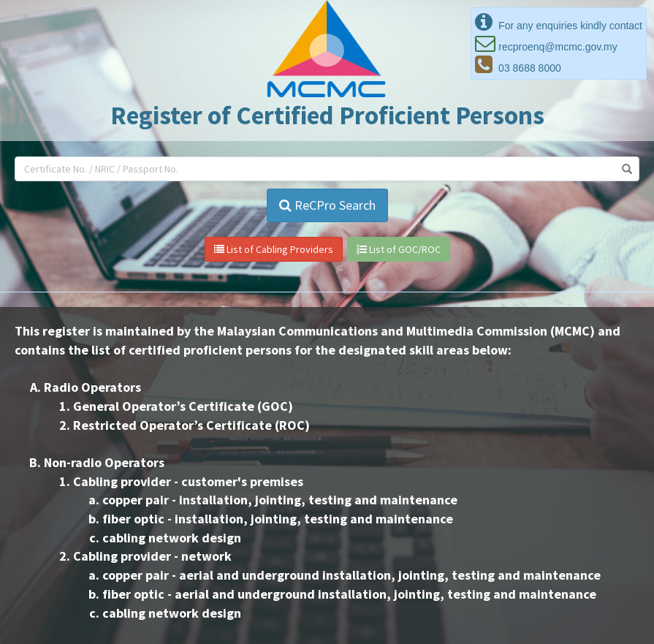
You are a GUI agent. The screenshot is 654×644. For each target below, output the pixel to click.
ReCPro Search (327, 205)
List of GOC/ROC (399, 249)
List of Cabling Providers (274, 249)
